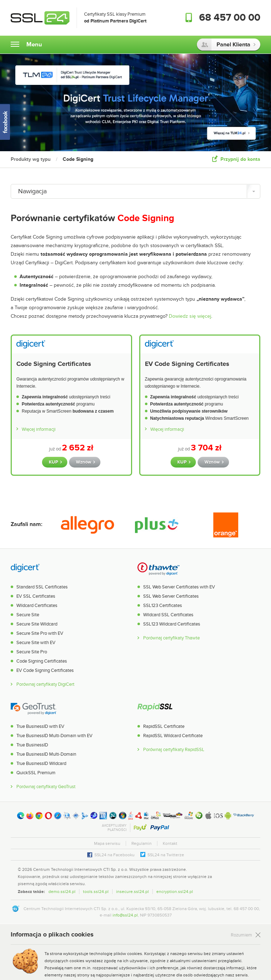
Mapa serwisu (107, 843)
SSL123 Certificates (163, 606)
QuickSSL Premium (36, 773)
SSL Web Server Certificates (171, 596)
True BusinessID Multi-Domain (46, 754)
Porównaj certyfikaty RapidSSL (174, 750)
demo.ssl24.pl (62, 892)
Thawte (158, 568)
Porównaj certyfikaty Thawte (171, 638)
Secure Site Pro (32, 652)
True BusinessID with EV (40, 726)
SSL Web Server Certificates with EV (179, 587)
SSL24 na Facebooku (114, 855)
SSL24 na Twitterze (166, 855)
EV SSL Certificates (36, 596)
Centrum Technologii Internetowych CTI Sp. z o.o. (81, 869)
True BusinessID (32, 745)
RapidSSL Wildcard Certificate (173, 736)
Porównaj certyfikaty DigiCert (45, 685)
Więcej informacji (39, 429)
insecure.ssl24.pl (132, 892)
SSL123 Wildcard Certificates (172, 624)
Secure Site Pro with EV (40, 633)
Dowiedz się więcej (190, 316)
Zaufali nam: (27, 524)
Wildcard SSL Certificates (168, 615)
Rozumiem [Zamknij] (241, 935)
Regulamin (142, 843)
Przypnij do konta (240, 159)
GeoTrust (33, 708)
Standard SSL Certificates (42, 587)
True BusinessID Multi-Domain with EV (54, 736)
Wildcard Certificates (37, 606)
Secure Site (28, 615)
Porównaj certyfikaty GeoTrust (46, 787)
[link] (246, 876)
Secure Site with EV (36, 643)
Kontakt (170, 843)
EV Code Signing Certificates (187, 364)
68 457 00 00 (230, 18)
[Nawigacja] (135, 191)
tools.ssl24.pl (96, 892)
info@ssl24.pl (125, 915)
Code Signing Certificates (54, 364)
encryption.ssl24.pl (175, 892)
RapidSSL (155, 708)
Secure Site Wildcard (37, 624)
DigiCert (25, 568)
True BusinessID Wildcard (41, 764)
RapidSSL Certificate (164, 726)
